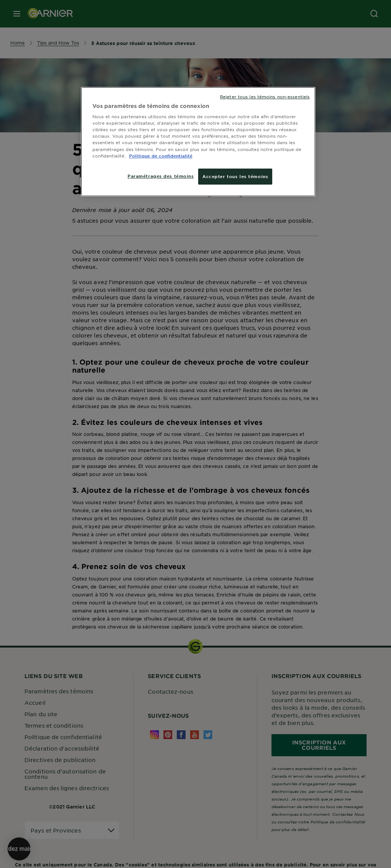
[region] (198, 142)
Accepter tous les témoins (235, 176)
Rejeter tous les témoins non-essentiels (265, 96)
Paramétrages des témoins (161, 176)
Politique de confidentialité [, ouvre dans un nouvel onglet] (161, 156)
